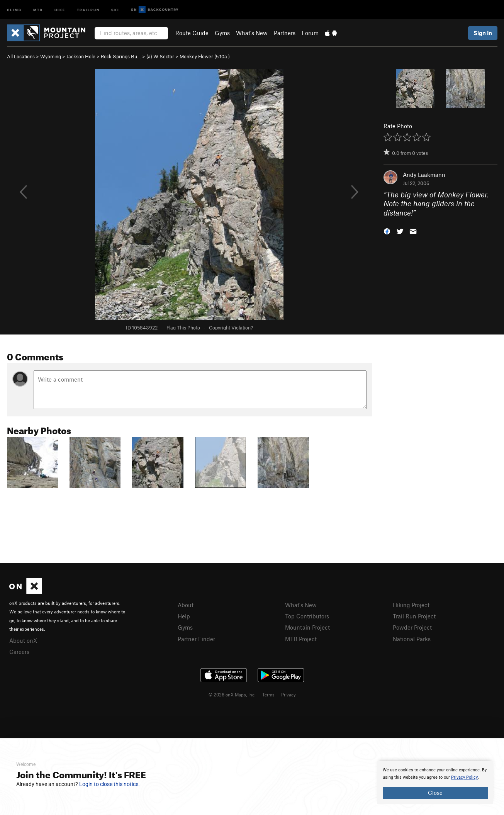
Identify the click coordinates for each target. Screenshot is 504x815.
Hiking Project (411, 605)
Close (435, 793)
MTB (38, 9)
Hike (60, 9)
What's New (252, 33)
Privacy (288, 694)
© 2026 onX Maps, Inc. (232, 694)
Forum (310, 33)
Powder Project (412, 627)
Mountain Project (307, 627)
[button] (387, 231)
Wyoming (51, 56)
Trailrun (88, 9)
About (186, 605)
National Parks (412, 639)
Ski (115, 9)
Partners (285, 33)
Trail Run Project (414, 616)
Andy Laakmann (424, 175)
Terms (268, 694)
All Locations (21, 56)
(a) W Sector (160, 56)
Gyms (222, 33)
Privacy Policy (464, 777)
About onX (23, 640)
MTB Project (301, 639)
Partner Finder (196, 639)
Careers (19, 652)
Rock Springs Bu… (121, 56)
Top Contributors (307, 616)
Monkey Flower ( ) (205, 56)
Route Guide (192, 33)
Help (184, 616)
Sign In (483, 33)
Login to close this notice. (109, 784)
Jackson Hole (81, 56)
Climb (14, 9)
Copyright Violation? (231, 328)
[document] (435, 783)
